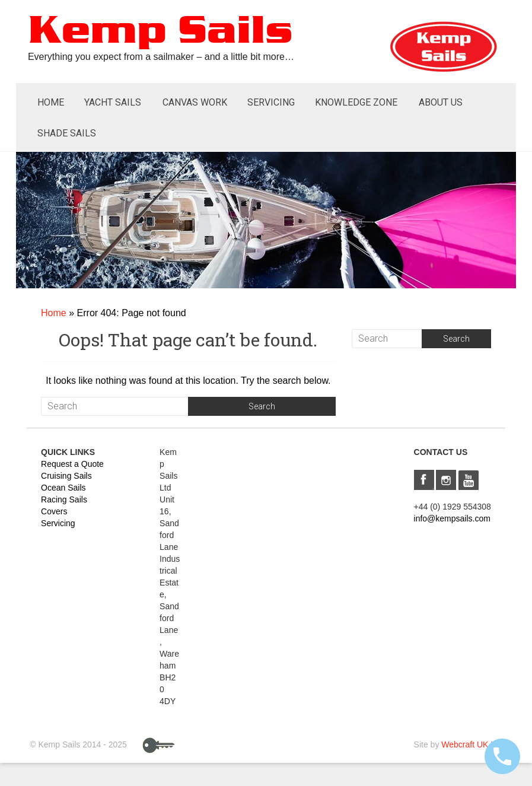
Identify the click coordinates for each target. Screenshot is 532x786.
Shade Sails (67, 133)
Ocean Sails (63, 488)
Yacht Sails (113, 102)
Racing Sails (64, 499)
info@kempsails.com (452, 518)
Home (51, 102)
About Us (441, 102)
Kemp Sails (160, 32)
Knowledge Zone (356, 102)
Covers (54, 511)
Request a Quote (72, 464)
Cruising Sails (66, 476)
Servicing (271, 102)
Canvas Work (195, 102)
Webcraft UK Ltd (472, 744)
